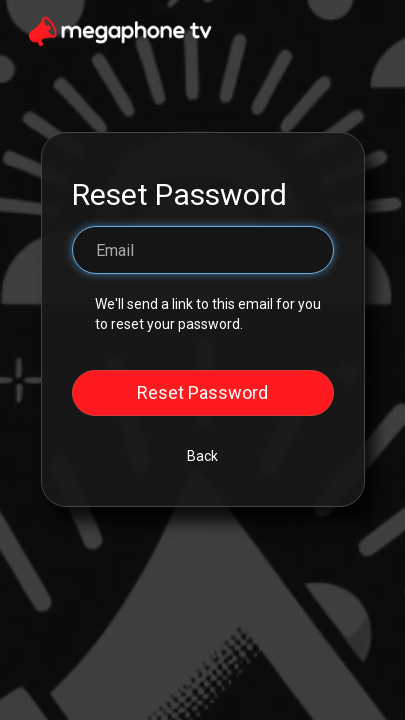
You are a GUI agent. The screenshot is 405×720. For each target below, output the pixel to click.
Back (202, 456)
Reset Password (202, 392)
